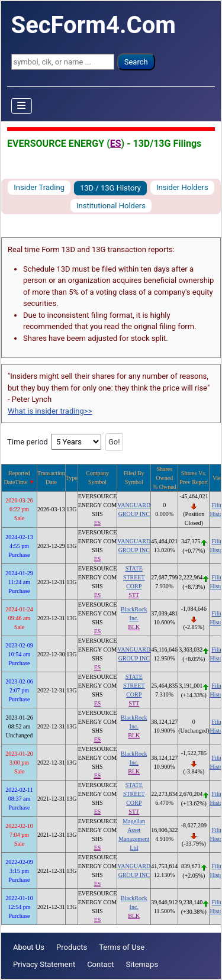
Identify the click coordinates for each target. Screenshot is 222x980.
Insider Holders (182, 187)
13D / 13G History (110, 188)
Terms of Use (122, 947)
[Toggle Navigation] (22, 106)
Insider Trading (39, 187)
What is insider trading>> (50, 411)
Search (136, 62)
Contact (100, 964)
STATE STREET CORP (134, 577)
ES (116, 144)
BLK (134, 627)
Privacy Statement (44, 964)
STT (134, 595)
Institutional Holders (111, 206)
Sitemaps (142, 964)
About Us (29, 947)
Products (72, 947)
